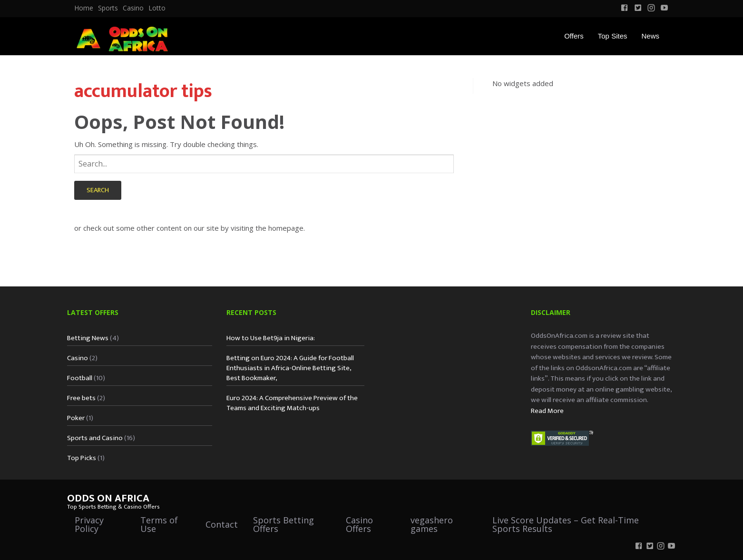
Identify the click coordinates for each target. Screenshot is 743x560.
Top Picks (82, 458)
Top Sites (613, 36)
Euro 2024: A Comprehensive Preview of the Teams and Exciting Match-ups (292, 403)
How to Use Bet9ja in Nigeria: (271, 338)
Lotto (157, 8)
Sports (108, 8)
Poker (76, 418)
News (650, 36)
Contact (222, 524)
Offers (574, 36)
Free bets (81, 398)
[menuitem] (84, 8)
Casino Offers (359, 524)
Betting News (88, 338)
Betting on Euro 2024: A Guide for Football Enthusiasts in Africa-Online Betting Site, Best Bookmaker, (290, 368)
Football (80, 378)
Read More (547, 411)
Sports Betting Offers (284, 524)
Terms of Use (159, 524)
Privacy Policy (89, 524)
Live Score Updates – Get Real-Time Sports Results (566, 524)
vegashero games (432, 524)
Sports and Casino (95, 438)
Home (84, 8)
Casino (133, 8)
